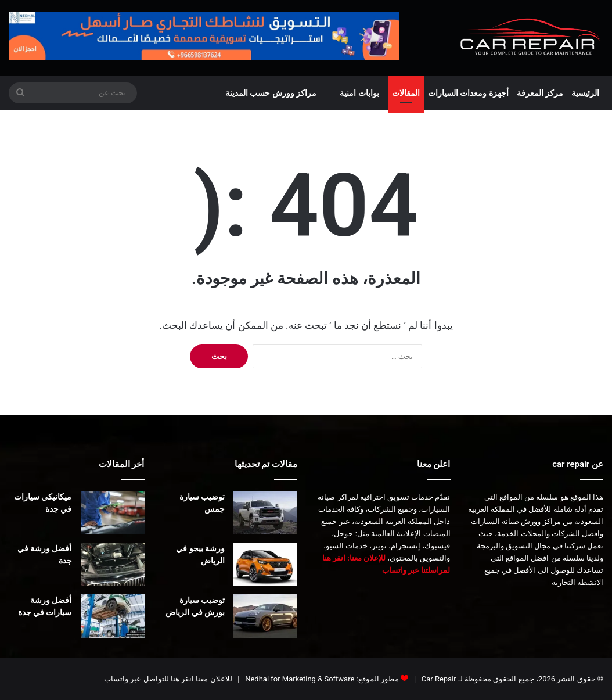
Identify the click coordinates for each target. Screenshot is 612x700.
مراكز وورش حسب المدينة (271, 93)
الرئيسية (585, 93)
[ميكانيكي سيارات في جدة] (113, 513)
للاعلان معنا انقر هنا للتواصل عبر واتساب (168, 679)
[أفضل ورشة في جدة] (113, 564)
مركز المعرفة (540, 93)
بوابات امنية (359, 93)
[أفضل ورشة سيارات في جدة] (113, 616)
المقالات (406, 93)
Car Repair (438, 679)
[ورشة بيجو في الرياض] (265, 564)
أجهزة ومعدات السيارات (468, 93)
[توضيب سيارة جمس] (265, 513)
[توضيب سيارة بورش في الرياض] (265, 616)
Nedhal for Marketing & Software (299, 679)
